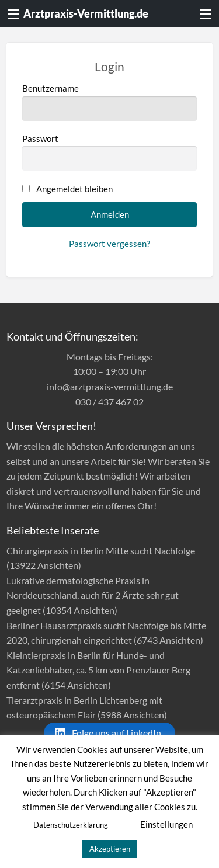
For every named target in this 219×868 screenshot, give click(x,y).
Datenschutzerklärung (71, 825)
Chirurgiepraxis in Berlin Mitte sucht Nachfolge (101, 551)
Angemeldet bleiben (74, 189)
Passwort (110, 152)
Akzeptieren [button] (110, 849)
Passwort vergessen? (109, 244)
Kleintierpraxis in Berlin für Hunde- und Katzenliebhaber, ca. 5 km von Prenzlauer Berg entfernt (98, 670)
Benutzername (110, 102)
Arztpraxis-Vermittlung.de (86, 13)
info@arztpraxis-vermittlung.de (110, 386)
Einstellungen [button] (166, 824)
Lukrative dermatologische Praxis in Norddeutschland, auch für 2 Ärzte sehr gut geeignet (93, 595)
